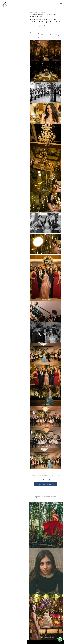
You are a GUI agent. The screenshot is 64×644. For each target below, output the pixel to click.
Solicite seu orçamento (46, 484)
